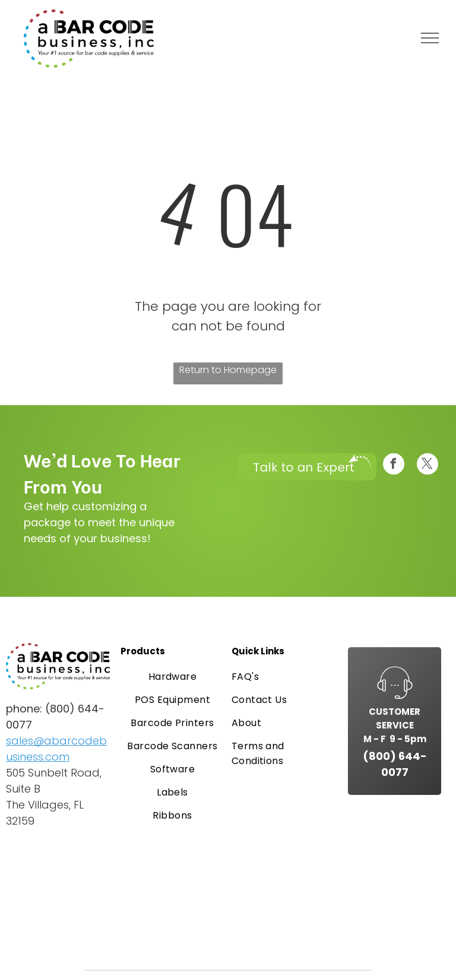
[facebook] (394, 465)
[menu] (430, 38)
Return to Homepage (228, 370)
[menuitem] (173, 677)
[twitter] (427, 465)
